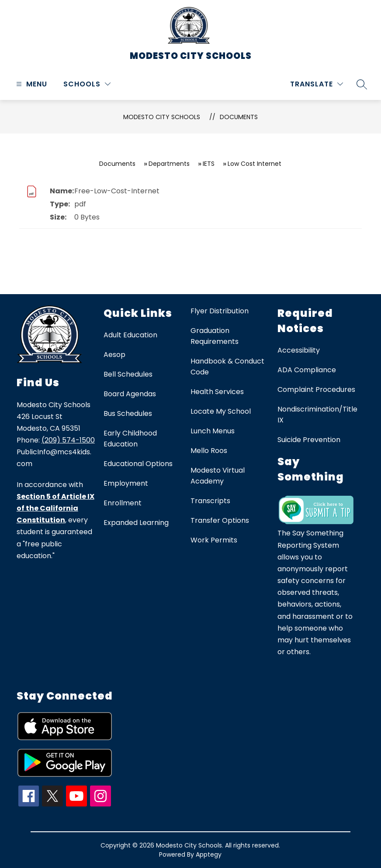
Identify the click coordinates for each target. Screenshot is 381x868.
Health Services (217, 392)
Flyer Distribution (220, 311)
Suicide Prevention (309, 440)
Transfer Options (220, 520)
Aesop (114, 355)
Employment (126, 483)
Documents (239, 117)
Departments (169, 164)
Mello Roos (209, 451)
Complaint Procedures (316, 389)
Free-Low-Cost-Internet (117, 191)
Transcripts (210, 501)
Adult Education (130, 335)
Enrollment (123, 503)
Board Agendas (130, 394)
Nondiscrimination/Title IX (317, 415)
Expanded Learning (136, 523)
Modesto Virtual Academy (218, 476)
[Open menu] (31, 84)
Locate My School (221, 411)
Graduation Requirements (215, 336)
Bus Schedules (128, 413)
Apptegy (209, 854)
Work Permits (214, 540)
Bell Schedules (128, 374)
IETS (209, 164)
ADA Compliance (307, 370)
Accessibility (299, 350)
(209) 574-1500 (68, 440)
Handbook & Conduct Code (227, 367)
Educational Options (138, 464)
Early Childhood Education (130, 439)
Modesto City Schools (162, 117)
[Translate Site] (317, 84)
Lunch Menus (213, 431)
